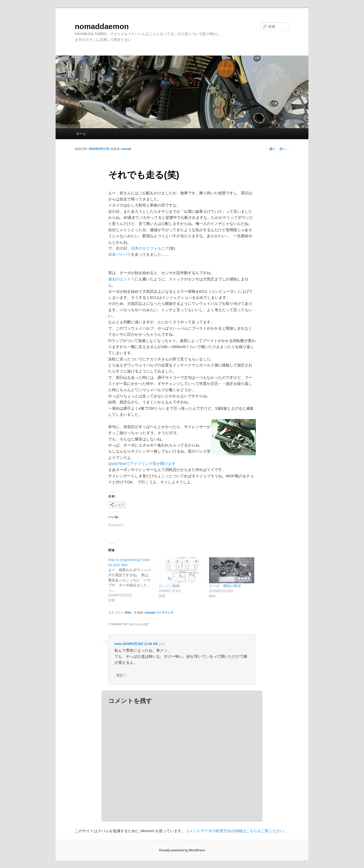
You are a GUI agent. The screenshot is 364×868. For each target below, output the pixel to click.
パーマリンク (165, 613)
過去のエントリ (121, 279)
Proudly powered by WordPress (182, 850)
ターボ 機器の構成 (225, 586)
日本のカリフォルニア (150, 248)
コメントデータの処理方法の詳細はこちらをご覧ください (235, 831)
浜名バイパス (120, 254)
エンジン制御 (169, 586)
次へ (284, 149)
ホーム (81, 134)
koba (118, 644)
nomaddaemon (102, 26)
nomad (126, 149)
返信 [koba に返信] (121, 675)
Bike (128, 613)
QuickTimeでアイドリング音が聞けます (142, 464)
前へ (270, 149)
